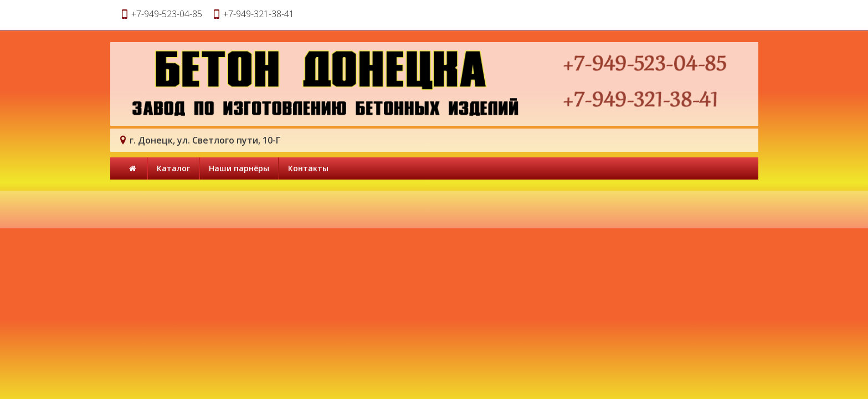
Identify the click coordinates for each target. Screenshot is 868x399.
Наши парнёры (239, 168)
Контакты (308, 168)
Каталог (173, 168)
